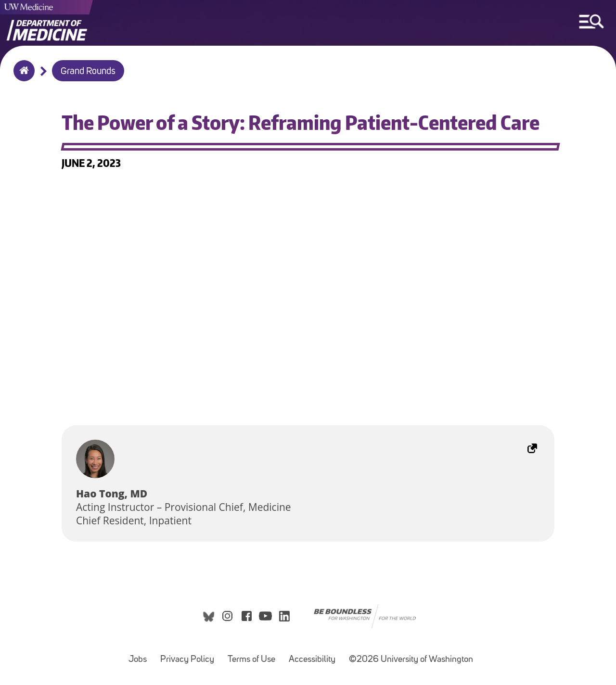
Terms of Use (251, 660)
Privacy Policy (187, 660)
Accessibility (312, 660)
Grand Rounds (88, 72)
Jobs (138, 660)
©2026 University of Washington (411, 660)
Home (22, 77)
